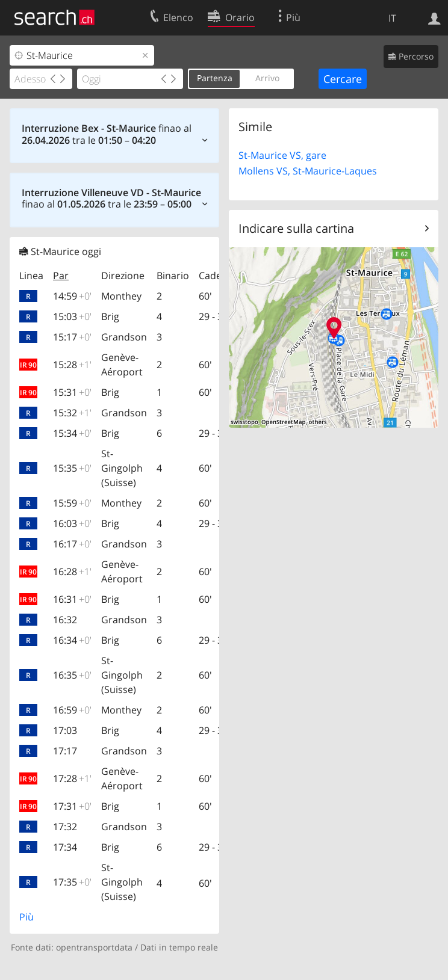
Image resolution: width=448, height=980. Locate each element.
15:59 (72, 503)
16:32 (65, 620)
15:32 (72, 413)
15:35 (72, 468)
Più (26, 917)
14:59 (72, 296)
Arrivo (267, 78)
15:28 (72, 365)
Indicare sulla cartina (296, 228)
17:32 (65, 827)
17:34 (65, 847)
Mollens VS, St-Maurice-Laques (308, 171)
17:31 (72, 806)
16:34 (72, 640)
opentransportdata (94, 947)
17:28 (72, 778)
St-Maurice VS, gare (282, 155)
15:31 (72, 392)
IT (392, 18)
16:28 (72, 572)
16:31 (72, 599)
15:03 (72, 316)
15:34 (72, 433)
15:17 (72, 337)
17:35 (72, 882)
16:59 (72, 710)
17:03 (65, 730)
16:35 (72, 675)
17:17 (65, 751)
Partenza (215, 78)
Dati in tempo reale (179, 947)
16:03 (72, 523)
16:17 (72, 544)
